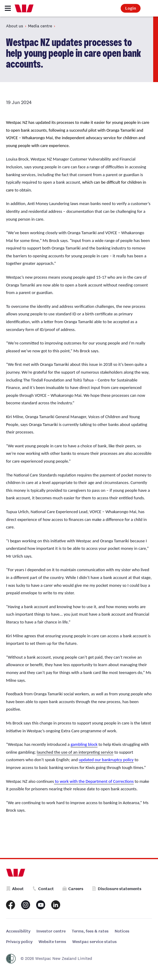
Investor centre (51, 931)
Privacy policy (19, 942)
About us (15, 26)
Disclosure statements (117, 889)
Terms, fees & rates (90, 931)
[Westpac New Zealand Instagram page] (26, 905)
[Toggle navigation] (8, 8)
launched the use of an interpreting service (75, 752)
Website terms (52, 942)
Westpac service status (94, 942)
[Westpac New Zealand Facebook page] (11, 905)
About (15, 889)
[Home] (24, 8)
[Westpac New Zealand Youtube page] (41, 905)
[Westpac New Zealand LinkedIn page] (56, 905)
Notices (122, 931)
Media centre (40, 26)
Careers (73, 889)
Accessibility (18, 931)
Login (131, 8)
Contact (43, 889)
